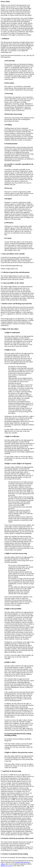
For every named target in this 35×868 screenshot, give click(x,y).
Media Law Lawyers (7, 866)
